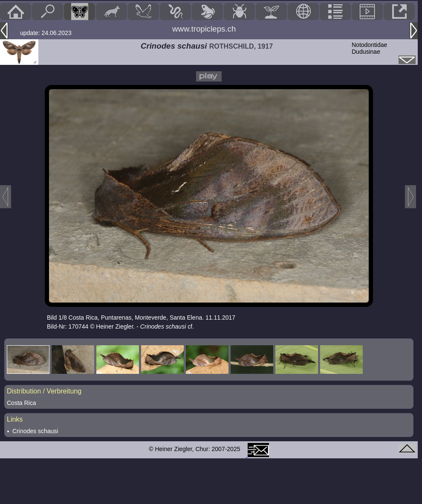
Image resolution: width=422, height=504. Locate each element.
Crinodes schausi (35, 431)
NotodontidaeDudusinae (369, 48)
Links (15, 419)
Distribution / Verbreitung (44, 391)
